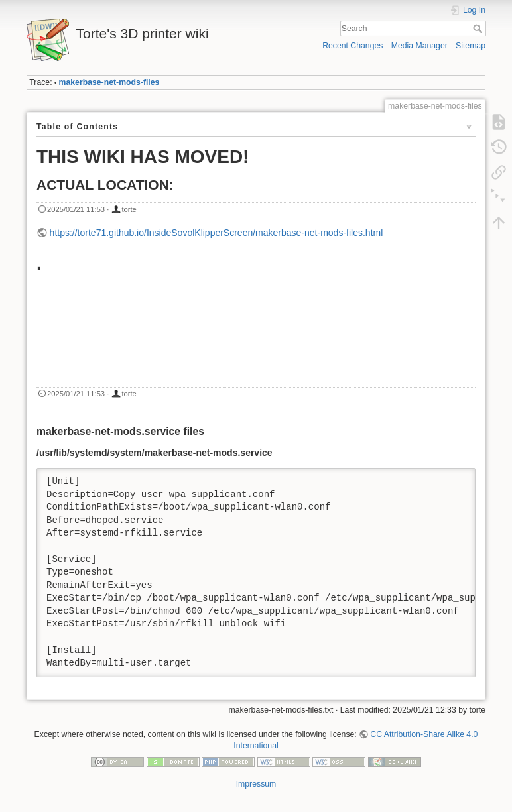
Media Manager (419, 46)
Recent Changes (352, 46)
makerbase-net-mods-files (109, 82)
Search (479, 29)
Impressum (256, 784)
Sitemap (471, 46)
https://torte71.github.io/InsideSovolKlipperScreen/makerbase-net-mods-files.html (217, 233)
